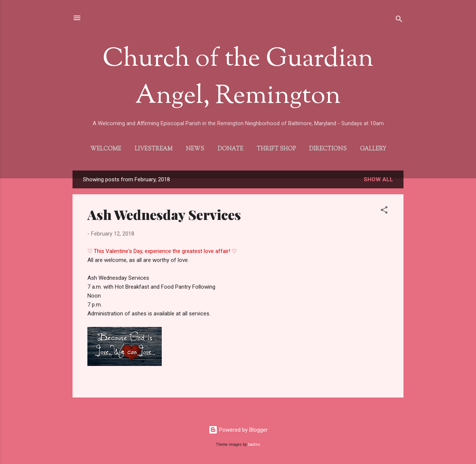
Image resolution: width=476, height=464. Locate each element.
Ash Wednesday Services (164, 214)
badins (254, 444)
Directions (328, 149)
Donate (230, 149)
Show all (378, 179)
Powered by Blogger (238, 430)
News (195, 149)
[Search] (399, 20)
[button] (384, 211)
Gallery (373, 149)
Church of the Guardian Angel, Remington (238, 78)
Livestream (154, 149)
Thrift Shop (276, 149)
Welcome (106, 149)
